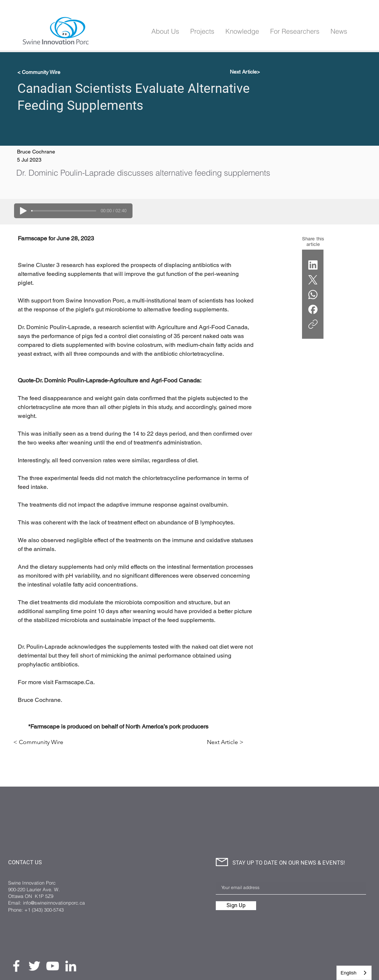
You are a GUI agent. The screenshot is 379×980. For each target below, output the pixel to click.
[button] (242, 31)
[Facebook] (313, 309)
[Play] (23, 211)
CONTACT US (25, 862)
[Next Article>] (241, 72)
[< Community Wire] (42, 72)
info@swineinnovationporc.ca (54, 903)
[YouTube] (53, 966)
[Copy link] (313, 324)
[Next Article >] (225, 742)
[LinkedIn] (313, 265)
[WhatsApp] (313, 295)
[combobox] (354, 973)
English (348, 973)
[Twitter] (34, 966)
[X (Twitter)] (313, 280)
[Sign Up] (236, 906)
